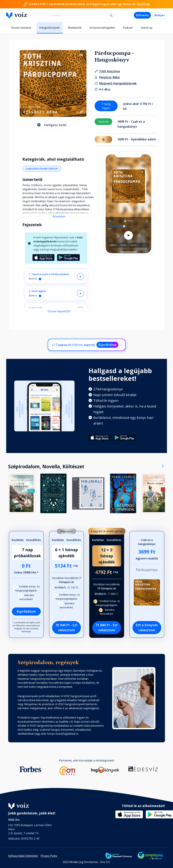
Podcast (128, 28)
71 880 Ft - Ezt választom (107, 628)
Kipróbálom (107, 345)
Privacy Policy (49, 856)
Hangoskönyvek (50, 28)
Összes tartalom (21, 28)
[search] (78, 15)
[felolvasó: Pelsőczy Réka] (109, 77)
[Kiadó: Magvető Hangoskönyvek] (118, 83)
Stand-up (147, 28)
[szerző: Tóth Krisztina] (110, 71)
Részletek (143, 4)
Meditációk (75, 28)
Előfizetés (142, 15)
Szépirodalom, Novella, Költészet (42, 169)
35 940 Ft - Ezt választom (66, 628)
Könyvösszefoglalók (102, 28)
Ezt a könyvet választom (147, 628)
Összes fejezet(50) (59, 311)
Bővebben (59, 216)
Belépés (160, 15)
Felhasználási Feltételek (23, 856)
